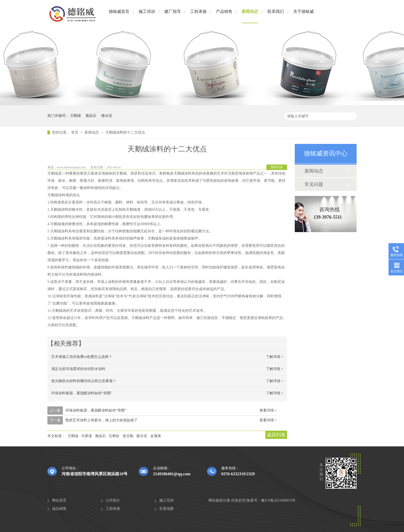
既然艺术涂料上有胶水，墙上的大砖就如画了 (102, 420)
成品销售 (59, 509)
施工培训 (147, 11)
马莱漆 (87, 436)
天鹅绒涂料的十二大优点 (125, 132)
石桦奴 (114, 436)
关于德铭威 (304, 11)
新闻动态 (250, 11)
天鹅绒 (75, 116)
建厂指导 (173, 11)
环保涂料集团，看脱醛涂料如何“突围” (82, 393)
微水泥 (107, 116)
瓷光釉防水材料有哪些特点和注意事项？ (84, 381)
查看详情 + (268, 410)
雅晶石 (91, 116)
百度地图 (166, 509)
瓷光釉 (128, 436)
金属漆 (156, 436)
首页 (75, 132)
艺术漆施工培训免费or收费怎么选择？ (82, 357)
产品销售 (224, 11)
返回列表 (277, 167)
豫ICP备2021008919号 (278, 500)
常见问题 (314, 184)
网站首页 (59, 500)
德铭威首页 (119, 11)
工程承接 (198, 11)
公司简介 (113, 500)
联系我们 (276, 11)
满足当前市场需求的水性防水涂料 (78, 369)
